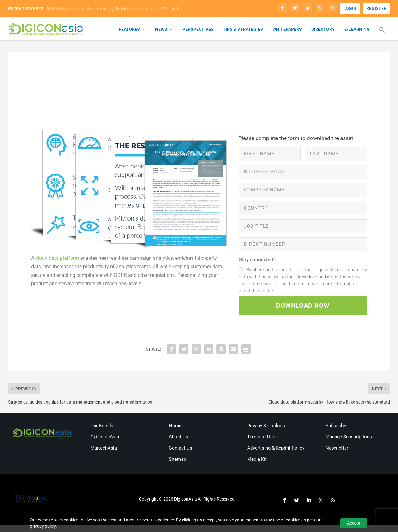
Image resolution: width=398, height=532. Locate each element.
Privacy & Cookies (266, 433)
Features (129, 30)
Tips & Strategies (243, 30)
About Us (178, 444)
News (161, 30)
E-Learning (357, 30)
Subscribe (336, 433)
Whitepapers (287, 30)
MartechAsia (104, 455)
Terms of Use (261, 444)
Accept (354, 523)
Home (175, 433)
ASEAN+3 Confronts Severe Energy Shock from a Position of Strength (113, 9)
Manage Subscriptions (349, 444)
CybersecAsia (105, 444)
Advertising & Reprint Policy (276, 455)
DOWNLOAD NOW (303, 312)
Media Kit (257, 466)
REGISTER (376, 8)
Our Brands (102, 433)
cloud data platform (57, 259)
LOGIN (350, 8)
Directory (323, 30)
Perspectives (198, 30)
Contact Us (180, 455)
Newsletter (337, 455)
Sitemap (177, 466)
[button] (382, 34)
